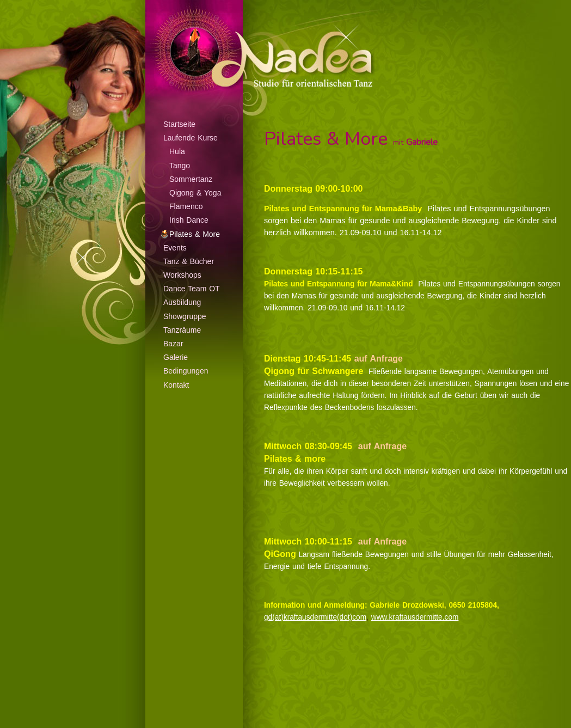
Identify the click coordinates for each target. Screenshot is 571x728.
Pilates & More (195, 234)
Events (175, 248)
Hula (177, 151)
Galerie (176, 357)
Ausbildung (182, 302)
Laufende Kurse (191, 138)
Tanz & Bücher (189, 261)
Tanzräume (182, 330)
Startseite (179, 124)
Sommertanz (191, 179)
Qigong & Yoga (195, 193)
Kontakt (176, 385)
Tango (180, 166)
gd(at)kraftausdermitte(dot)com (315, 617)
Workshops (182, 275)
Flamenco (186, 206)
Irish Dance (189, 220)
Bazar (173, 344)
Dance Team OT (192, 289)
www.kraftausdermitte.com (415, 617)
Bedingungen (186, 371)
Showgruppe (185, 316)
